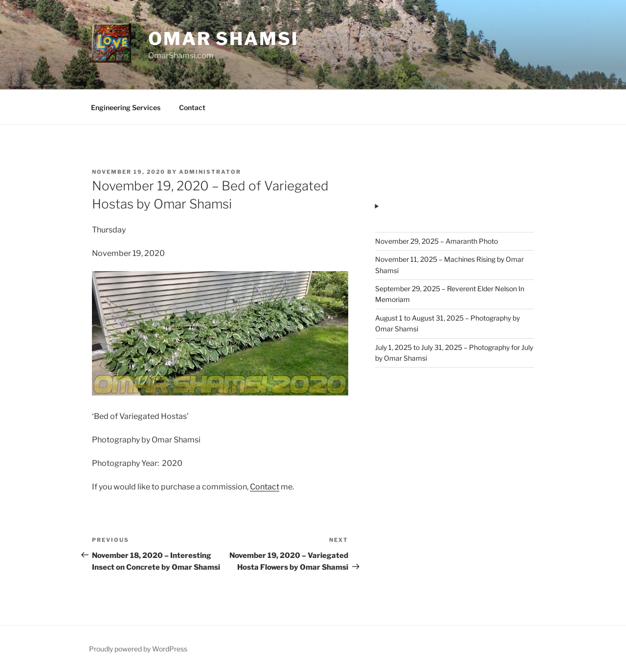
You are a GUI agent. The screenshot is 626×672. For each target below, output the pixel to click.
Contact (192, 107)
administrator (210, 172)
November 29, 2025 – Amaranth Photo (436, 241)
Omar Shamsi (224, 39)
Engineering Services (126, 107)
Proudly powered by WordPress (138, 649)
